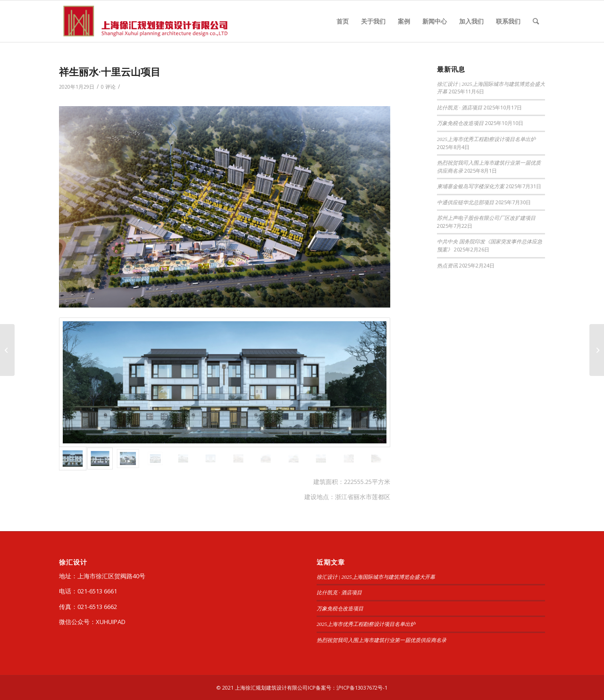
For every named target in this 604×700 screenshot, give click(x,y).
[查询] (536, 21)
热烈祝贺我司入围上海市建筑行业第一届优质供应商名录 (382, 640)
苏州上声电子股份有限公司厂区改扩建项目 (486, 218)
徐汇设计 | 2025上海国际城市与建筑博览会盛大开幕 (376, 577)
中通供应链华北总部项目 (466, 202)
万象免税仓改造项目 (460, 123)
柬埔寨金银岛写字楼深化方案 (471, 186)
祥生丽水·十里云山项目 (110, 72)
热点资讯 (447, 266)
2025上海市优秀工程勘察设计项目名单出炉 (486, 139)
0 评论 (108, 87)
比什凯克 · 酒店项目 (460, 108)
